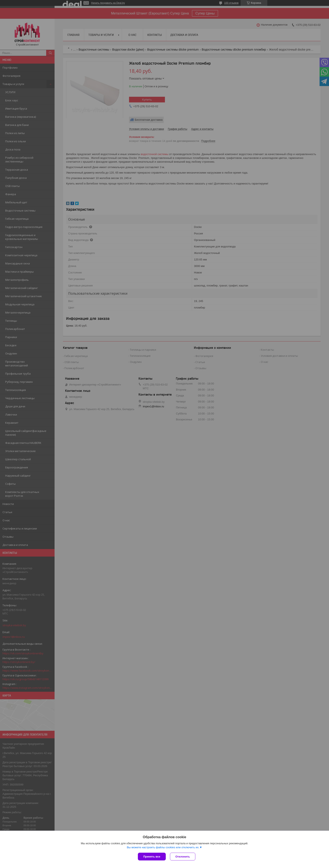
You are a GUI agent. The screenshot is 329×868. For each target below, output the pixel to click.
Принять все (152, 857)
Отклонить (183, 857)
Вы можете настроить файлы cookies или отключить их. (163, 847)
